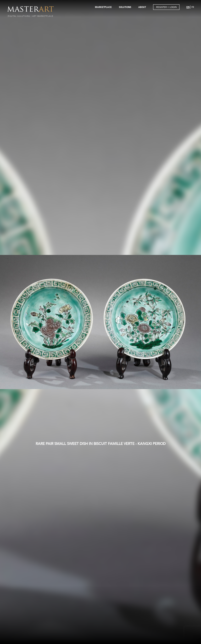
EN (188, 7)
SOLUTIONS (125, 7)
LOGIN (173, 7)
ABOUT (142, 7)
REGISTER (162, 7)
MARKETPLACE (103, 7)
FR (193, 7)
